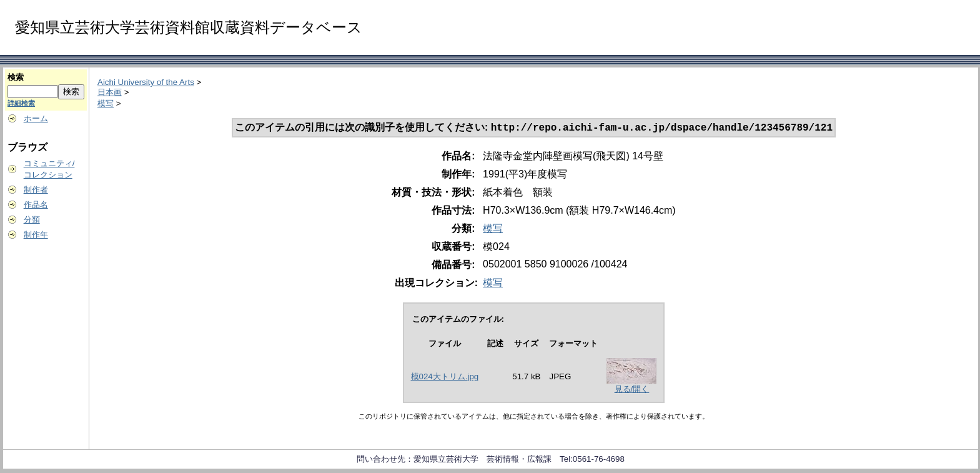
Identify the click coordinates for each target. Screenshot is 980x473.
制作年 (36, 235)
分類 (32, 220)
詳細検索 (21, 103)
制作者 (36, 190)
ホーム (36, 118)
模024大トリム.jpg (445, 378)
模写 (106, 103)
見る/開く (632, 390)
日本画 (110, 92)
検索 (16, 77)
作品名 (36, 205)
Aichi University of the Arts (146, 82)
